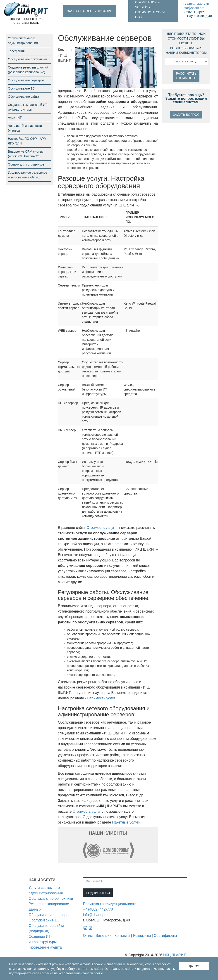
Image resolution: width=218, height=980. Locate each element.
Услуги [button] (143, 7)
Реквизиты (142, 936)
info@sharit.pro (193, 8)
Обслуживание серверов (26, 80)
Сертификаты (165, 936)
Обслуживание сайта (23, 97)
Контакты (122, 936)
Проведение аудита (45, 947)
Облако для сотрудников (26, 164)
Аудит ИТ (15, 118)
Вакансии (104, 936)
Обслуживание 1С (21, 88)
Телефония (16, 51)
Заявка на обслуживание (90, 11)
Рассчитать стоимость (186, 76)
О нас (88, 936)
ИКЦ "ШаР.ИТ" (175, 955)
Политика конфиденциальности (110, 904)
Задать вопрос (186, 115)
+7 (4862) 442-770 (196, 4)
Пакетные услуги (126, 822)
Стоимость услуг (151, 12)
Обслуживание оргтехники (27, 59)
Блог (139, 17)
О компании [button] (147, 2)
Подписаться (98, 893)
